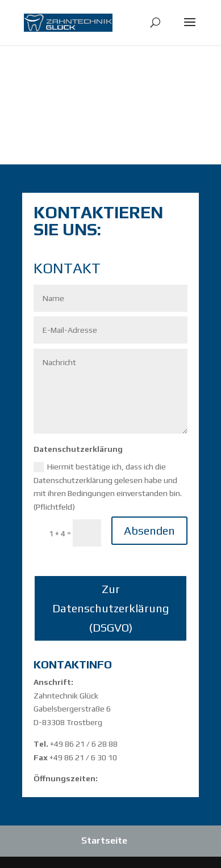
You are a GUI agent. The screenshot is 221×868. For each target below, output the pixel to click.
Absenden (149, 530)
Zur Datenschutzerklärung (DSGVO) (110, 608)
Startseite (104, 841)
